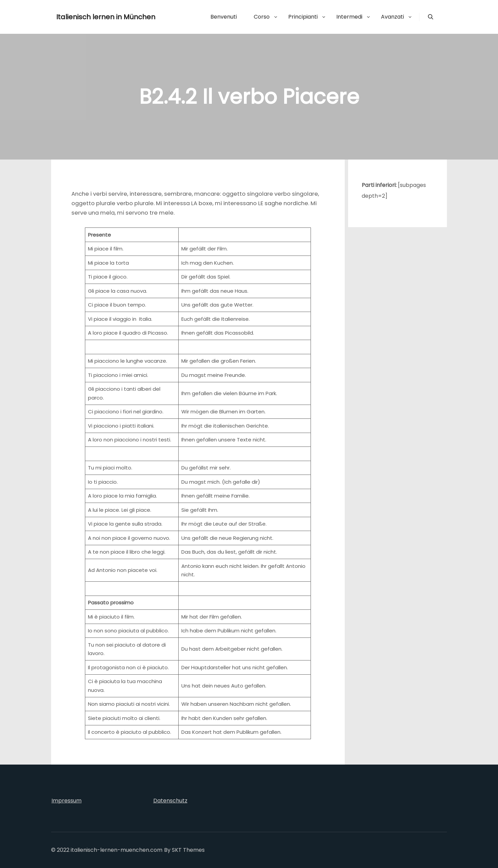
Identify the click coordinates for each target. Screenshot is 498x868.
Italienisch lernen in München (90, 17)
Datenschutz (170, 801)
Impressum (66, 801)
